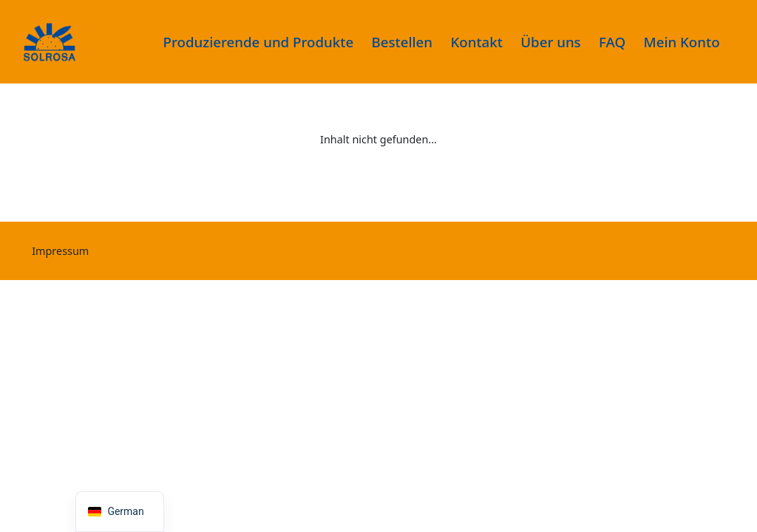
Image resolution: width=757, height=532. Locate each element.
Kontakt (476, 42)
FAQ (612, 42)
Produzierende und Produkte (259, 42)
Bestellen (403, 42)
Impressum (60, 251)
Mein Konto (682, 42)
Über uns (550, 42)
